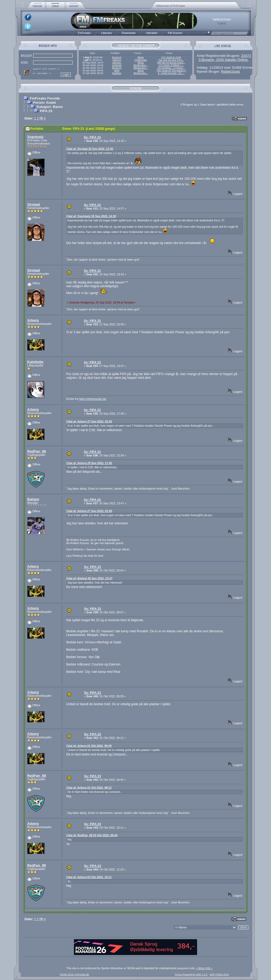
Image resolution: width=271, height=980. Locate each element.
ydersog (117, 60)
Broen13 (117, 57)
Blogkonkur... (141, 65)
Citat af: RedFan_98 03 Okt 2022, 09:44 (92, 835)
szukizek (117, 65)
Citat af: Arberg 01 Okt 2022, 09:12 (89, 788)
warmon (117, 63)
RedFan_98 (37, 451)
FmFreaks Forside (45, 98)
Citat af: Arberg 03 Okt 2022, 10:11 (89, 877)
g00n (117, 71)
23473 (246, 56)
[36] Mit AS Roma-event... (171, 63)
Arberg (33, 320)
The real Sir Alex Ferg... (171, 60)
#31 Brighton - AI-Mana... (171, 68)
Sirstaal (34, 204)
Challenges (141, 60)
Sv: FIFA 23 (92, 137)
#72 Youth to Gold (171, 57)
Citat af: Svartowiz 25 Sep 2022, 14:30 (91, 216)
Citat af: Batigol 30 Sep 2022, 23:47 (89, 578)
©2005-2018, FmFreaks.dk (74, 974)
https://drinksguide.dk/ (93, 399)
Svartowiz (36, 137)
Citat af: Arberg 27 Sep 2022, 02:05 (89, 421)
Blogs (141, 57)
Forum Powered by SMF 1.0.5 (191, 974)
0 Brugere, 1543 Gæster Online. (224, 60)
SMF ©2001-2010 (219, 974)
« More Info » (204, 968)
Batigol (33, 499)
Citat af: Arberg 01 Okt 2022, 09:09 (89, 746)
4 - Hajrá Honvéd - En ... (171, 73)
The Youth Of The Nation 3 (171, 71)
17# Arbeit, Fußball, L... (171, 65)
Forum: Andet (45, 103)
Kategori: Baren (50, 107)
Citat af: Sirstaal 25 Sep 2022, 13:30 (90, 149)
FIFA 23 (46, 111)
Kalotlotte (35, 362)
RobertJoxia (230, 71)
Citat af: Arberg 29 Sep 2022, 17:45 (89, 463)
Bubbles (117, 73)
